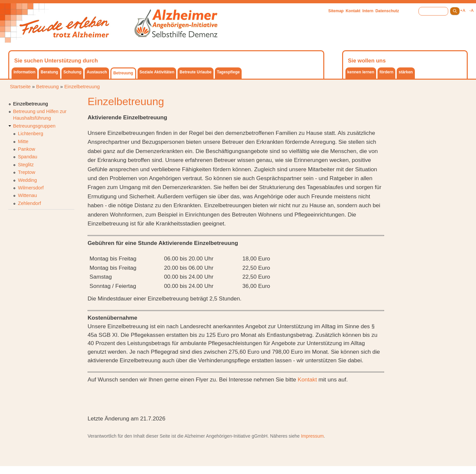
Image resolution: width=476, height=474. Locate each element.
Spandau (28, 157)
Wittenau (27, 195)
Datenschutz (387, 11)
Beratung (49, 72)
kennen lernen (361, 72)
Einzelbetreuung (82, 87)
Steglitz (26, 165)
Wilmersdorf (31, 188)
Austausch (97, 72)
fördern (386, 72)
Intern (368, 11)
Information (24, 72)
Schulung (73, 72)
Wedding (27, 180)
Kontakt (353, 11)
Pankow (26, 149)
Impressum (312, 436)
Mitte (23, 141)
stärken (406, 72)
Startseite (20, 87)
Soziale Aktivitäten (157, 72)
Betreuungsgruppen (34, 126)
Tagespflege (228, 72)
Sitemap (336, 11)
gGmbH (259, 436)
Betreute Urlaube (196, 72)
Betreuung (123, 73)
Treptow (26, 172)
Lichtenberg (30, 134)
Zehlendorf (29, 203)
